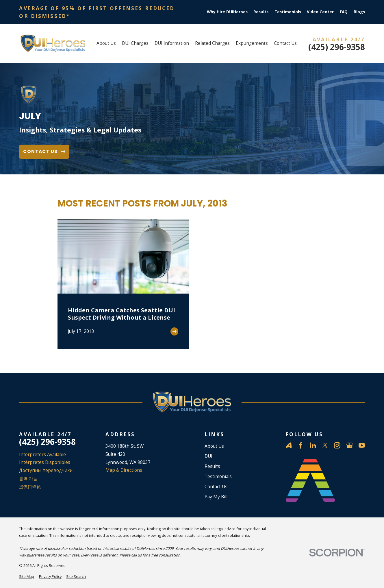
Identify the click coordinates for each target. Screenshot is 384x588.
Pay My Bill (216, 497)
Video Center (320, 12)
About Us (214, 446)
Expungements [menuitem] (252, 43)
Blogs (359, 12)
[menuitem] (27, 577)
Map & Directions (124, 470)
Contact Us (216, 486)
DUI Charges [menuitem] (135, 43)
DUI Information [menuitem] (172, 43)
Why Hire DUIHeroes (227, 12)
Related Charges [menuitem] (212, 43)
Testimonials (288, 12)
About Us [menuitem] (106, 43)
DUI (208, 456)
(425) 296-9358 (337, 47)
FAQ (344, 12)
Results (261, 12)
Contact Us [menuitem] (285, 43)
